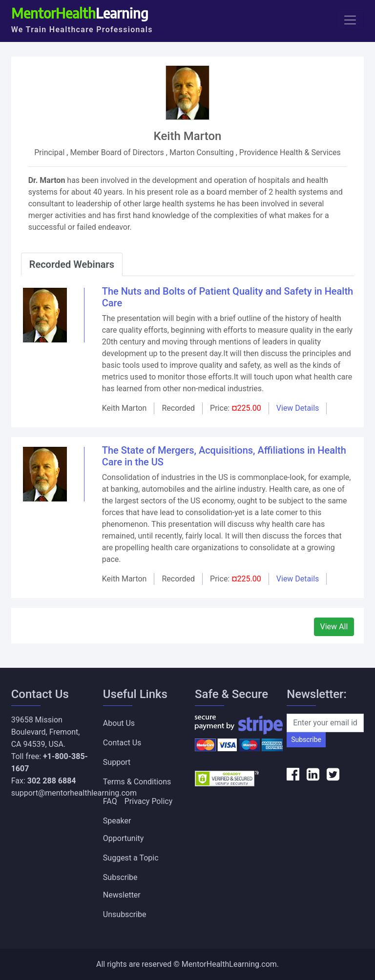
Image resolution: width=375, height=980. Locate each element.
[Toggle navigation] (350, 20)
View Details (298, 408)
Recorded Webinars (72, 264)
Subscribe (306, 740)
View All (334, 627)
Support (117, 762)
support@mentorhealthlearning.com (74, 793)
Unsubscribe (125, 914)
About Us (119, 723)
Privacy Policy (149, 801)
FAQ (110, 801)
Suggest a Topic (131, 858)
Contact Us (122, 743)
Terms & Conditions (137, 782)
